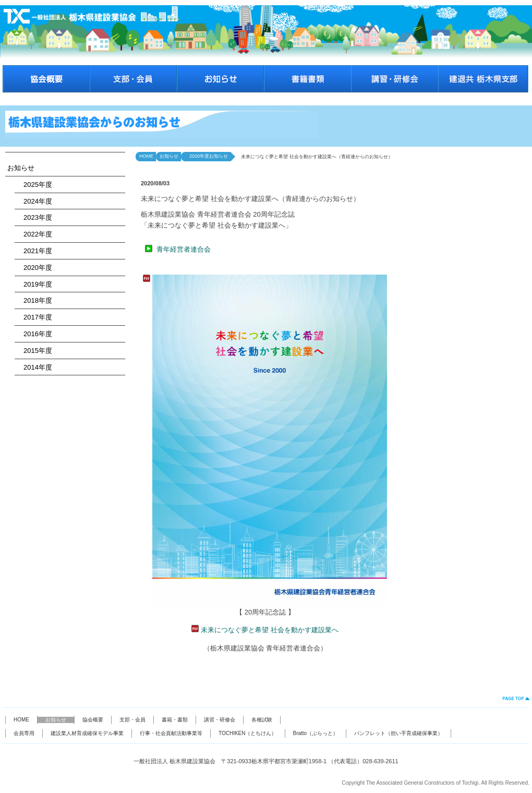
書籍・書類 (175, 720)
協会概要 (93, 720)
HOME (146, 156)
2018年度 (34, 300)
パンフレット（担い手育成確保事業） (398, 733)
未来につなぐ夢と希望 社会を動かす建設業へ (270, 630)
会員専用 (24, 733)
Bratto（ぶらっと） (316, 733)
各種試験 (262, 720)
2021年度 (34, 251)
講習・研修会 (220, 720)
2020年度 (34, 268)
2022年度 (34, 234)
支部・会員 (132, 720)
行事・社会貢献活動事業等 (171, 733)
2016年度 (34, 334)
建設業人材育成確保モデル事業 (87, 733)
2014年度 (34, 367)
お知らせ (21, 168)
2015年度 (34, 351)
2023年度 (34, 217)
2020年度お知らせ (206, 156)
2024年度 (34, 201)
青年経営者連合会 (184, 249)
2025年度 (34, 185)
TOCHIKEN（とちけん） (248, 733)
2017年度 (34, 317)
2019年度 (34, 284)
